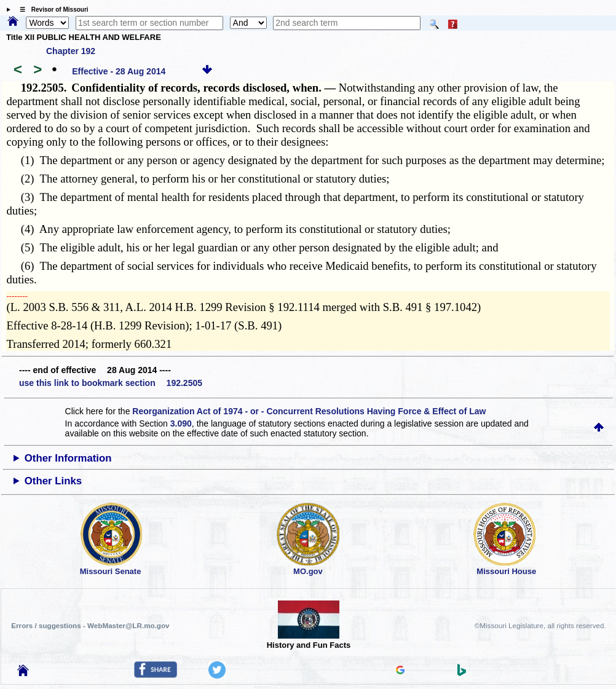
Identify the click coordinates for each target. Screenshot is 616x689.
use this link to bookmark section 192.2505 (111, 383)
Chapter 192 (71, 51)
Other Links (53, 481)
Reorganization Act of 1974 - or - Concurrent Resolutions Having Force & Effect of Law (309, 411)
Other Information (68, 458)
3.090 (181, 423)
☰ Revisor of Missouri (51, 10)
